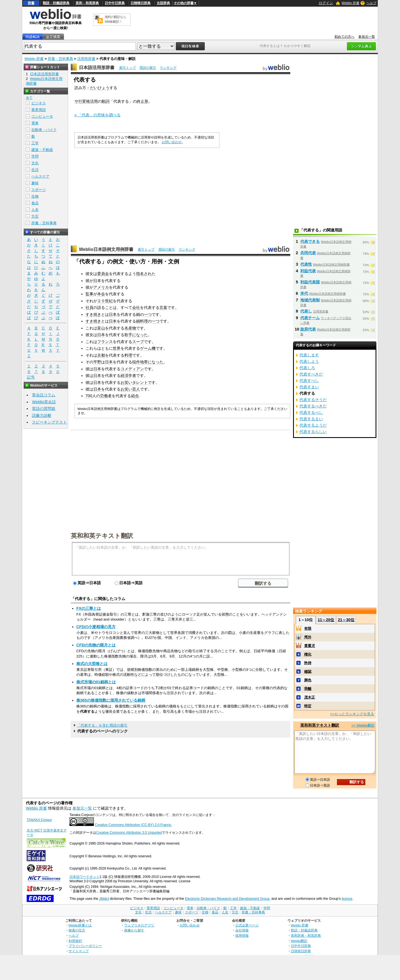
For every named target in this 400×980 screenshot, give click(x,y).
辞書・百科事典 (60, 59)
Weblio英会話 (44, 402)
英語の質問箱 (44, 409)
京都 (101, 355)
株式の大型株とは (92, 664)
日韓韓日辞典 (141, 3)
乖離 (308, 689)
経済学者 (128, 376)
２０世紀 (105, 301)
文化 (35, 163)
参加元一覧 (367, 37)
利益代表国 (310, 282)
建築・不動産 (42, 150)
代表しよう (309, 361)
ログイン (326, 3)
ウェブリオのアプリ (139, 925)
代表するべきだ (313, 406)
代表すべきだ (311, 374)
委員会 (103, 274)
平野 (97, 362)
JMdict (104, 899)
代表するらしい (313, 432)
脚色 (308, 680)
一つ (148, 314)
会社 (136, 308)
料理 (128, 355)
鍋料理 (142, 321)
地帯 (144, 362)
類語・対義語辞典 (56, 3)
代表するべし (311, 412)
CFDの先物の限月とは (96, 645)
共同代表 (308, 253)
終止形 (142, 101)
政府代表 (308, 329)
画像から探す (134, 930)
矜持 (308, 663)
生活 (35, 170)
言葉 (163, 308)
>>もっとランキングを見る (352, 714)
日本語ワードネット (84, 877)
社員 (89, 308)
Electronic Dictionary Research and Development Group (227, 899)
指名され (144, 274)
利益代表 (308, 271)
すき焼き (93, 314)
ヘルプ (371, 3)
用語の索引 (148, 68)
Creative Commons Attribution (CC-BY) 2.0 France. (133, 825)
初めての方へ (344, 37)
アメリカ (101, 287)
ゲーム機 (148, 348)
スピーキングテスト (49, 422)
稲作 (136, 362)
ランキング (168, 68)
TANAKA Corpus (39, 820)
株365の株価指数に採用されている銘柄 (111, 700)
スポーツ (39, 190)
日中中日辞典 (115, 3)
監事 (89, 294)
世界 (117, 348)
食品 (35, 203)
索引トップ (127, 68)
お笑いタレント (134, 382)
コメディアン (132, 369)
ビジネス (39, 103)
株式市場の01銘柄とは (96, 682)
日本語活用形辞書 (97, 68)
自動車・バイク (44, 130)
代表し (306, 311)
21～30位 (346, 620)
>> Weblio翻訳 (363, 725)
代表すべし (309, 381)
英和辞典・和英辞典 (306, 935)
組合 (135, 396)
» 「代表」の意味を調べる (97, 115)
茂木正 (310, 697)
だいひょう (100, 88)
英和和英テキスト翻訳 (102, 535)
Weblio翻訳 (299, 941)
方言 (35, 216)
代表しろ (307, 368)
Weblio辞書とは (80, 925)
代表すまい (309, 387)
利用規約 (75, 941)
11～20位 (326, 620)
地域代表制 (310, 300)
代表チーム (310, 318)
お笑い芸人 (130, 389)
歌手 (128, 335)
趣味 (35, 183)
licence (347, 899)
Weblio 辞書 (351, 3)
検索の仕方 (77, 930)
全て (29, 98)
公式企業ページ (247, 925)
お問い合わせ (172, 142)
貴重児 (310, 646)
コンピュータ (42, 116)
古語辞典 (163, 3)
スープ (138, 342)
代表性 (306, 264)
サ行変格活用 (86, 101)
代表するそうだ (313, 400)
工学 (35, 143)
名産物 (130, 328)
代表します (309, 355)
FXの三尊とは (89, 608)
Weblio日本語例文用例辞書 (106, 249)
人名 (35, 210)
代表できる (310, 241)
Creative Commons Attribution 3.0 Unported (129, 833)
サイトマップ (79, 951)
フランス (105, 342)
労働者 (106, 396)
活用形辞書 (86, 59)
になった (140, 335)
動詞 (106, 101)
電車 (35, 123)
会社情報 (242, 930)
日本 (97, 281)
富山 (101, 328)
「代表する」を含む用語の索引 (102, 725)
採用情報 (242, 935)
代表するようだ (313, 425)
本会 (101, 294)
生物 (35, 196)
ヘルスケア (40, 176)
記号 (31, 377)
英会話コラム (44, 395)
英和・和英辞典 (87, 3)
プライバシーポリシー (85, 946)
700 (89, 396)
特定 (308, 706)
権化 (308, 654)
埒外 (308, 637)
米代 (304, 293)
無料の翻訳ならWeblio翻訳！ (115, 19)
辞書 (31, 3)
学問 (35, 156)
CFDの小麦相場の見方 (96, 627)
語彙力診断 (42, 415)
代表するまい (311, 419)
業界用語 (39, 110)
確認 (308, 672)
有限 (308, 628)
